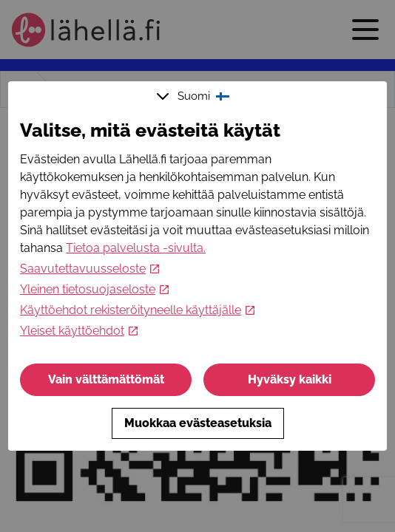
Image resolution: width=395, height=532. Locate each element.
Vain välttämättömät (106, 379)
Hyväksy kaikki (290, 379)
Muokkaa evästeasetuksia (198, 423)
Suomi (195, 96)
